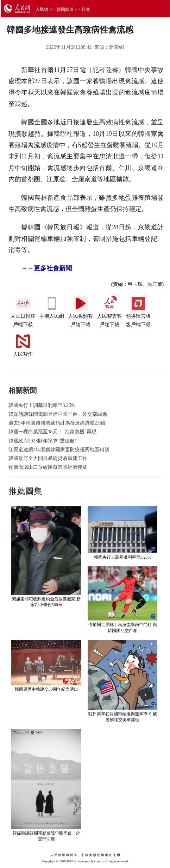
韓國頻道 (65, 9)
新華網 (117, 47)
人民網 (42, 9)
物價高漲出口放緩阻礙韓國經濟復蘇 (48, 467)
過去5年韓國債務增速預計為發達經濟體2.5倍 (57, 423)
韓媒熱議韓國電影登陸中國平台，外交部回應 (58, 414)
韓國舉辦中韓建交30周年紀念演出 (46, 689)
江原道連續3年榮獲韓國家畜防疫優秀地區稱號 (59, 450)
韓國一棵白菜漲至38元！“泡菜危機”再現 (52, 432)
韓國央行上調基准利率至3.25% (42, 405)
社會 (86, 9)
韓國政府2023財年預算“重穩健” (43, 441)
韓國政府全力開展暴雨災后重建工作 (48, 458)
